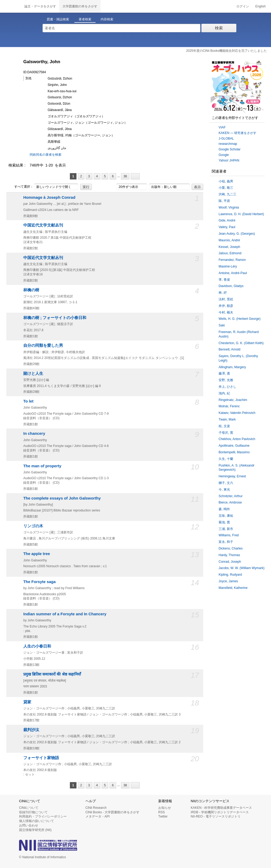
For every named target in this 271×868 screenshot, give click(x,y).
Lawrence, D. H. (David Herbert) (241, 214)
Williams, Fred (229, 535)
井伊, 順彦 (226, 306)
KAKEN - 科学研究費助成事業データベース (221, 808)
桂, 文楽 (224, 426)
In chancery (34, 433)
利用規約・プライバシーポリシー (43, 816)
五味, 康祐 (226, 516)
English (261, 6)
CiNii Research (96, 808)
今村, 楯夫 (226, 312)
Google (224, 155)
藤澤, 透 (224, 373)
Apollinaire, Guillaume (234, 446)
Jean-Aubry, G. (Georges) (237, 234)
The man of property (42, 466)
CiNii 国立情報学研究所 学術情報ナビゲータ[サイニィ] (11, 6)
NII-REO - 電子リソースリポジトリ (216, 816)
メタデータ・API (98, 816)
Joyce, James (228, 581)
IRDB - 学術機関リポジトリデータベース (220, 812)
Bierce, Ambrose (230, 502)
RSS (162, 812)
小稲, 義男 (226, 181)
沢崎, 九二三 (227, 194)
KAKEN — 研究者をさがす (238, 133)
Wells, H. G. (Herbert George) (240, 319)
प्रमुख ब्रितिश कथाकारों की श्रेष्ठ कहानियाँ (52, 674)
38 (125, 176)
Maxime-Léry (228, 266)
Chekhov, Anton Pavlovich (237, 439)
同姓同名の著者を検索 (46, 155)
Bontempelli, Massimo (234, 452)
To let (28, 401)
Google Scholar (230, 149)
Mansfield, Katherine (233, 588)
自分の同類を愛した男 (43, 345)
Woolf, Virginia (229, 207)
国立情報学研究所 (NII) (35, 830)
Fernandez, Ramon (232, 260)
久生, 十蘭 (226, 459)
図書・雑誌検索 (58, 19)
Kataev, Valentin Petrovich (237, 413)
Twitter (163, 816)
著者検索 (85, 19)
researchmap (228, 144)
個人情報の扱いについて (37, 821)
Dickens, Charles (231, 548)
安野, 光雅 (226, 380)
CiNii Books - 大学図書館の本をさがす (113, 812)
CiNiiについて (29, 808)
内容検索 (107, 19)
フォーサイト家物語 (41, 758)
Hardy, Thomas (229, 555)
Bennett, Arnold (229, 349)
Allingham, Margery (232, 367)
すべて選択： (21, 187)
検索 (219, 28)
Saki (222, 325)
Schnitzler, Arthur (231, 496)
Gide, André (227, 220)
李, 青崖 (224, 280)
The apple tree (37, 554)
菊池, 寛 (224, 522)
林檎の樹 (31, 290)
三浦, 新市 (226, 529)
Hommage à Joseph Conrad (49, 197)
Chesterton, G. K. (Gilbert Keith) (241, 343)
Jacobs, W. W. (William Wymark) (241, 568)
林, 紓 (223, 293)
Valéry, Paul (227, 227)
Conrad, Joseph (230, 562)
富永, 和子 (226, 542)
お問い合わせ (29, 825)
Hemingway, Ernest (232, 476)
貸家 (27, 702)
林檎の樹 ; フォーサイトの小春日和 (55, 318)
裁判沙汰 (31, 730)
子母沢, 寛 (226, 433)
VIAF (222, 127)
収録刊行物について (33, 812)
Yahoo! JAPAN (229, 160)
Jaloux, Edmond (230, 253)
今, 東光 (224, 490)
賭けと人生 (33, 373)
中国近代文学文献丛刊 (43, 225)
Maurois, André (229, 240)
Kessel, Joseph (229, 247)
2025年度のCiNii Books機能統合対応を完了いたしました (226, 51)
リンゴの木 (33, 526)
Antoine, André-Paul (233, 273)
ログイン (243, 6)
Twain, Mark (227, 419)
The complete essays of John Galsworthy (62, 498)
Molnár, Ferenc (229, 406)
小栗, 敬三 (226, 188)
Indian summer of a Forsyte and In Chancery (65, 614)
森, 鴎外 (224, 509)
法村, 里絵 (226, 299)
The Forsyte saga (39, 582)
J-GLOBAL (226, 138)
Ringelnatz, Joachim (233, 400)
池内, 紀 (224, 393)
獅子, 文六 (226, 483)
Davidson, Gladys (231, 286)
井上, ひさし (227, 387)
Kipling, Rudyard (230, 575)
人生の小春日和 (37, 646)
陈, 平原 (224, 201)
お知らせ (165, 808)
